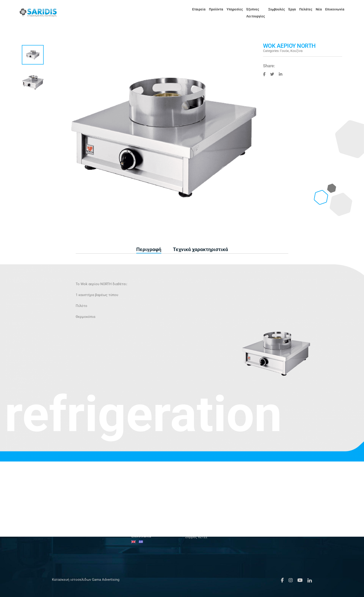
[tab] (149, 250)
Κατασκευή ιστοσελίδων (71, 580)
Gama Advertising (105, 580)
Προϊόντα (194, 9)
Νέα (310, 9)
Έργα (284, 9)
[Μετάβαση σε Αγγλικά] (341, 9)
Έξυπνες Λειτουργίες (240, 9)
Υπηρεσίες (213, 9)
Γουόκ (284, 51)
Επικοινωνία (326, 9)
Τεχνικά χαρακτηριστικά (200, 249)
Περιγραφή (149, 249)
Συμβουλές (268, 9)
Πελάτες (297, 9)
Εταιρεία (177, 9)
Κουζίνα (296, 51)
